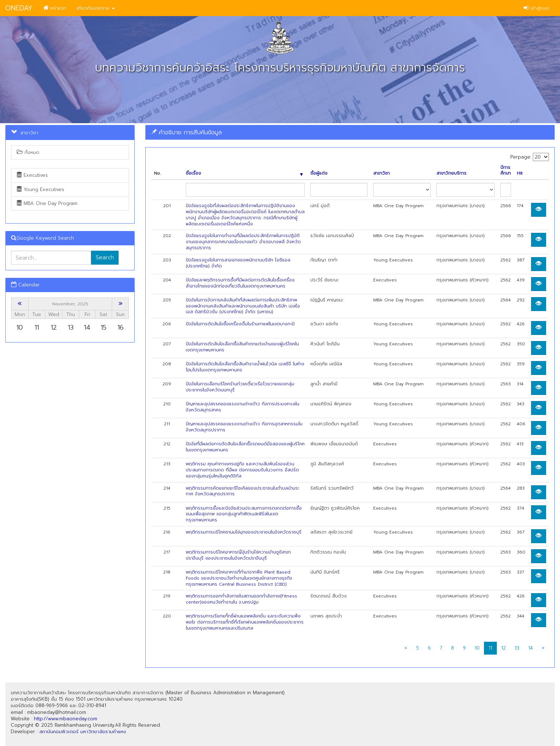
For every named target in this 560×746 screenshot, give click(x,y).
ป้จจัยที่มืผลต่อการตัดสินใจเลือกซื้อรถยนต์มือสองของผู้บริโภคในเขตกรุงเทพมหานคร (245, 447)
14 (531, 648)
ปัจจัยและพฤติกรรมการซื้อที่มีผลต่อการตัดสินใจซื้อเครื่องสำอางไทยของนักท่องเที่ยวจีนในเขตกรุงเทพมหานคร (240, 283)
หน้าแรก (55, 8)
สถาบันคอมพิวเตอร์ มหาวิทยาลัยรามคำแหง (83, 732)
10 (477, 648)
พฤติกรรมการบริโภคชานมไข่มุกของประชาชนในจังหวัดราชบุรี (244, 532)
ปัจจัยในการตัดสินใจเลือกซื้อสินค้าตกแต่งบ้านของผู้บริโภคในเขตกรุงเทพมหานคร (242, 347)
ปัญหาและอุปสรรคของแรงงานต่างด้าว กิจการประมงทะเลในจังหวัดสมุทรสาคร (242, 407)
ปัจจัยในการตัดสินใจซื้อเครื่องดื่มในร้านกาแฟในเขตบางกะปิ (240, 324)
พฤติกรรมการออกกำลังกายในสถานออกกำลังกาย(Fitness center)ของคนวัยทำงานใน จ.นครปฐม (241, 599)
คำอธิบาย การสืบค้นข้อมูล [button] (186, 132)
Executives (32, 175)
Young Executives (41, 189)
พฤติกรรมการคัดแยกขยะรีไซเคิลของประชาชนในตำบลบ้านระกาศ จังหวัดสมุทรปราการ (242, 491)
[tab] (350, 132)
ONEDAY (19, 8)
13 (517, 648)
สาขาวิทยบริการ (451, 173)
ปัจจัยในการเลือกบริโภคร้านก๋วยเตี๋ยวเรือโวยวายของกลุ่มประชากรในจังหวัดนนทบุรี (240, 387)
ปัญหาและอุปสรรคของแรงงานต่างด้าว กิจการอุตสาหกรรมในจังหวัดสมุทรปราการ (244, 427)
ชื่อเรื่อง (244, 173)
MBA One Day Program (47, 203)
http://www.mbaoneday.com (66, 719)
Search (105, 257)
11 (490, 648)
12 (503, 648)
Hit (520, 173)
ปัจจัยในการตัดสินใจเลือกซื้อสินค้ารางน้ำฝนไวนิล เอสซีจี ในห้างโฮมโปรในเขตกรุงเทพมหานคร (245, 367)
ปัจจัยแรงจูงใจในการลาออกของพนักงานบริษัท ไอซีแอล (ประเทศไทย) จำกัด (238, 263)
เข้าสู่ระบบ (536, 8)
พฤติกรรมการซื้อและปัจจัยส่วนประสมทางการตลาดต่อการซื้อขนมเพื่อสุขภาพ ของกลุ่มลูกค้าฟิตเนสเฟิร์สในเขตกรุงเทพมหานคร (244, 514)
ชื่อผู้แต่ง (319, 173)
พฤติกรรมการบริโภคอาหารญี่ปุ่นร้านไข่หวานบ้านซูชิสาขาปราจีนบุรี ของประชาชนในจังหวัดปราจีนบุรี (238, 555)
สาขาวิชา (381, 173)
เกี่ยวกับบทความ (96, 8)
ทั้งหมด (28, 152)
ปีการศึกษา (506, 171)
